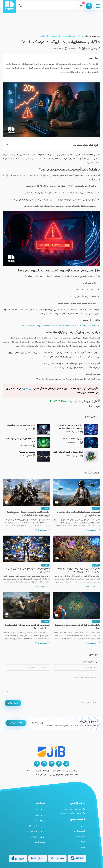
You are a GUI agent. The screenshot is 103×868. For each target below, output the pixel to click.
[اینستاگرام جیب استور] (66, 764)
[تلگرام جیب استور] (59, 764)
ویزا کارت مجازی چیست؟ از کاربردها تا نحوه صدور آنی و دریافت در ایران (70, 427)
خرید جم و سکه (40, 821)
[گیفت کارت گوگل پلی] (38, 858)
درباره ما (82, 842)
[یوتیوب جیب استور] (44, 764)
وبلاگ (87, 36)
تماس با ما (81, 826)
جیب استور (96, 36)
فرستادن (13, 703)
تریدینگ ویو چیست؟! (27, 452)
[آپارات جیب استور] (52, 764)
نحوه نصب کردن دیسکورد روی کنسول (21, 425)
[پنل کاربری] (89, 6)
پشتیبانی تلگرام (16, 723)
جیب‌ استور (28, 389)
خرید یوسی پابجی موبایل (37, 826)
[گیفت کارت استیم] (77, 858)
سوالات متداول (80, 836)
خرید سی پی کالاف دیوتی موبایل (34, 831)
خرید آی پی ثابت (40, 815)
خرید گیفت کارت (40, 810)
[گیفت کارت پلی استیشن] (57, 858)
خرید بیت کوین (40, 842)
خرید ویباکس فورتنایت (38, 837)
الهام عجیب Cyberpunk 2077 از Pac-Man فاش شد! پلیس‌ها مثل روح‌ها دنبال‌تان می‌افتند (58, 325)
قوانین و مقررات (80, 831)
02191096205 (37, 723)
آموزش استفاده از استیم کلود (73, 439)
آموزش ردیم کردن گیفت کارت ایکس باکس (68, 452)
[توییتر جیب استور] (37, 764)
